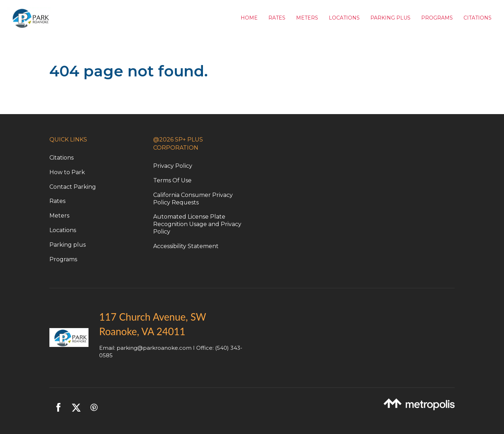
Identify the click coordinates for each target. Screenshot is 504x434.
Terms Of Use (172, 180)
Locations (344, 18)
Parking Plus (390, 18)
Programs (437, 18)
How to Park (67, 172)
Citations (478, 18)
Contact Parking (73, 187)
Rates (277, 18)
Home (249, 18)
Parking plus (68, 245)
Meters (307, 18)
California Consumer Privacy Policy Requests (193, 199)
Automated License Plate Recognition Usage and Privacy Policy (197, 224)
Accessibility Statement (186, 246)
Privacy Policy (173, 166)
